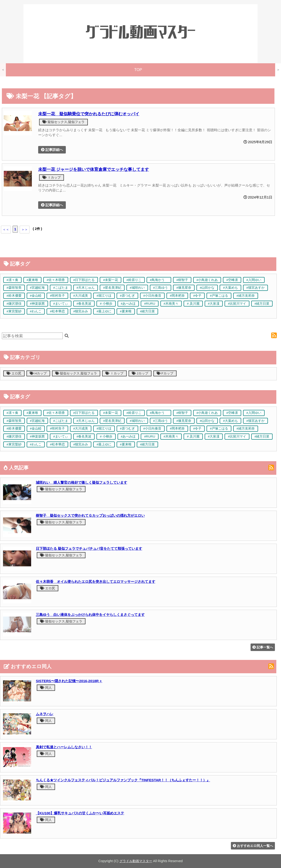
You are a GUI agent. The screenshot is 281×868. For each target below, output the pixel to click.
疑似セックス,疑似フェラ (63, 122)
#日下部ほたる (84, 280)
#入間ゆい (254, 280)
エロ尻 (14, 373)
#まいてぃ (61, 304)
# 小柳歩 (106, 304)
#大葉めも (230, 288)
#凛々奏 (12, 280)
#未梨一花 (111, 280)
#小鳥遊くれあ (207, 280)
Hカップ (38, 373)
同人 (46, 688)
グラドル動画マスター (136, 861)
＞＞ (25, 229)
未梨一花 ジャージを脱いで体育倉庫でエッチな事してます (94, 169)
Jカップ (140, 373)
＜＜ (6, 229)
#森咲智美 (14, 288)
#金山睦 (36, 296)
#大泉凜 (214, 304)
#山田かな (207, 288)
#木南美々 (171, 304)
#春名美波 (84, 304)
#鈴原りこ (134, 280)
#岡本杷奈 (177, 296)
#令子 (197, 296)
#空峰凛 (232, 280)
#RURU (150, 304)
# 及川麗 (193, 304)
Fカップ (165, 373)
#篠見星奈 (184, 288)
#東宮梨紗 (14, 311)
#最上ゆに (104, 311)
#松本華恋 (57, 311)
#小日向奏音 (152, 296)
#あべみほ (128, 304)
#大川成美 (81, 296)
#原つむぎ (127, 296)
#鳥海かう (159, 280)
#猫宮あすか (255, 288)
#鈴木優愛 (14, 296)
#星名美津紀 (112, 288)
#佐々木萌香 (56, 280)
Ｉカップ (52, 177)
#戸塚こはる (219, 296)
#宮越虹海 (37, 288)
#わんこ (36, 311)
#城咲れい (137, 288)
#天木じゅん (86, 288)
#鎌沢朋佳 (14, 304)
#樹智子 (182, 280)
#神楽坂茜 (37, 304)
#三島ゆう (161, 288)
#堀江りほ (104, 296)
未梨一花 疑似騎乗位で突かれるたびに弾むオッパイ (89, 114)
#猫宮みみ (81, 311)
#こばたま (61, 288)
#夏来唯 (33, 280)
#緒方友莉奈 (246, 296)
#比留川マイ (237, 304)
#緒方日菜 (262, 304)
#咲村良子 (57, 296)
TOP (138, 70)
